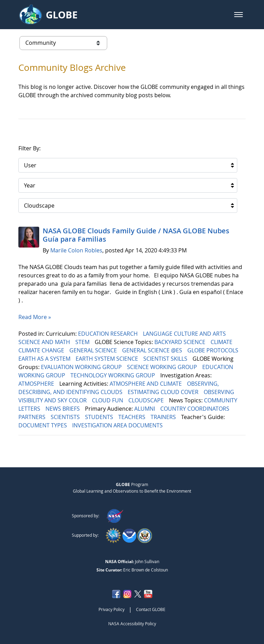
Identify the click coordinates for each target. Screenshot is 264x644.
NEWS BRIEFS (63, 409)
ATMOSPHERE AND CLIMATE (146, 384)
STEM (83, 342)
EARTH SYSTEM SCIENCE (108, 359)
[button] (239, 15)
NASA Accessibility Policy (132, 624)
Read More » (35, 317)
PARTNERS (33, 417)
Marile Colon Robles (76, 250)
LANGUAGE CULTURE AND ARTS (185, 334)
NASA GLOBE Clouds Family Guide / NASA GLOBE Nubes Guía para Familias (136, 235)
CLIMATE (222, 342)
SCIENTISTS (66, 417)
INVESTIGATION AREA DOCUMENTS (118, 425)
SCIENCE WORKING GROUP (163, 367)
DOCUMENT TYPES (43, 425)
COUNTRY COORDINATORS (195, 409)
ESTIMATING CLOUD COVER (164, 392)
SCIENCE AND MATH (45, 342)
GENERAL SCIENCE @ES (153, 350)
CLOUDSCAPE (147, 400)
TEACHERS (133, 417)
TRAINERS (164, 417)
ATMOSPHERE (37, 384)
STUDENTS (100, 417)
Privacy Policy (112, 609)
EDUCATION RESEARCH (109, 334)
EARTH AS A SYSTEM (45, 359)
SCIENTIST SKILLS (166, 359)
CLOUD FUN (108, 400)
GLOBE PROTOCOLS (214, 350)
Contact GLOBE (151, 609)
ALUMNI (145, 409)
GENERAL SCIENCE (94, 350)
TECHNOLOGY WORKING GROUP (113, 375)
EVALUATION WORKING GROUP (82, 367)
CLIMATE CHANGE (42, 350)
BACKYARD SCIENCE (181, 342)
